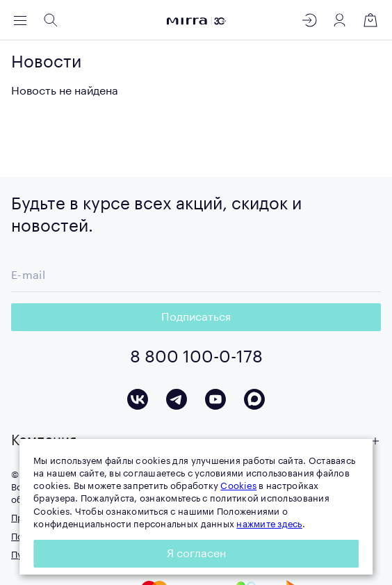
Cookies (238, 486)
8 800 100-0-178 (196, 357)
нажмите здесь (269, 524)
